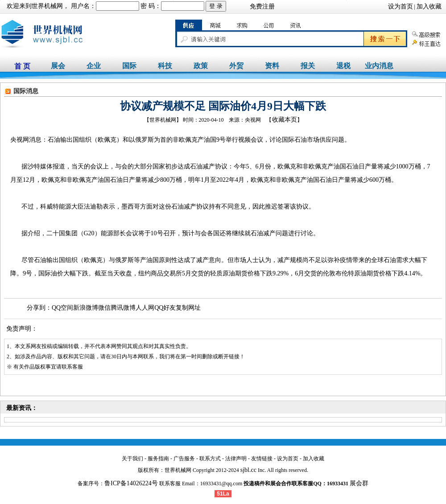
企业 (94, 66)
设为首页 (401, 6)
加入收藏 (429, 6)
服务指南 (158, 459)
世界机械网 (47, 6)
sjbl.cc (248, 470)
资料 (272, 66)
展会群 (359, 483)
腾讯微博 (123, 308)
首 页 (22, 66)
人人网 (145, 308)
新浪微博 (86, 308)
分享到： (39, 308)
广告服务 (184, 459)
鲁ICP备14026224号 (131, 483)
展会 (58, 66)
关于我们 (132, 459)
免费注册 (262, 6)
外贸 (236, 66)
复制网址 (188, 308)
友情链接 (262, 459)
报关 (308, 66)
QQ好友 (165, 308)
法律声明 (236, 459)
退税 (343, 66)
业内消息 (379, 66)
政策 (201, 66)
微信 (104, 308)
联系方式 (210, 459)
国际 (129, 66)
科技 (165, 66)
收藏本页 (285, 120)
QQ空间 (62, 308)
